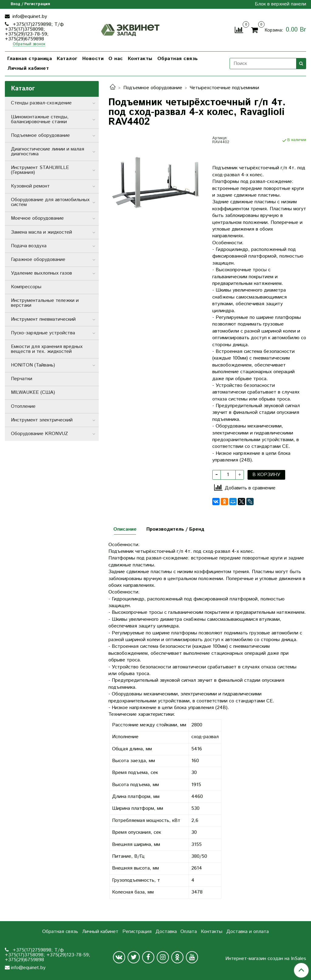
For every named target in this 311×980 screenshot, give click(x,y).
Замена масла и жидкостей (41, 232)
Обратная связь (178, 59)
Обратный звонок (29, 44)
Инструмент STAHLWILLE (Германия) (40, 170)
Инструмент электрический (42, 420)
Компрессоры (26, 287)
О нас (116, 59)
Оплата (189, 932)
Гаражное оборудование (38, 260)
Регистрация (137, 932)
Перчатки (22, 379)
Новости (93, 59)
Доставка (166, 932)
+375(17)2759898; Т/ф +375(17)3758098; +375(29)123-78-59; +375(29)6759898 (34, 32)
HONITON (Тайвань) (33, 365)
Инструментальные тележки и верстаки (45, 303)
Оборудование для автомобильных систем (50, 202)
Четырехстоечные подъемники (224, 88)
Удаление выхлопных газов (41, 273)
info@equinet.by (29, 17)
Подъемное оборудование (153, 88)
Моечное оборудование (37, 218)
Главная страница (30, 59)
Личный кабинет (28, 68)
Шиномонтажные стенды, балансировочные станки (40, 119)
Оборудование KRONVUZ (39, 434)
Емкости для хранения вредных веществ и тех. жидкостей (47, 349)
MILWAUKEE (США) (33, 392)
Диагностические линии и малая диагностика (48, 152)
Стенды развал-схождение (41, 103)
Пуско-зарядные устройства (43, 333)
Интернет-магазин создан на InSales (266, 959)
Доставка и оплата (248, 932)
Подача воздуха (29, 246)
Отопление (23, 406)
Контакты (140, 59)
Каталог (67, 59)
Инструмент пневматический (43, 319)
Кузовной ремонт (30, 186)
